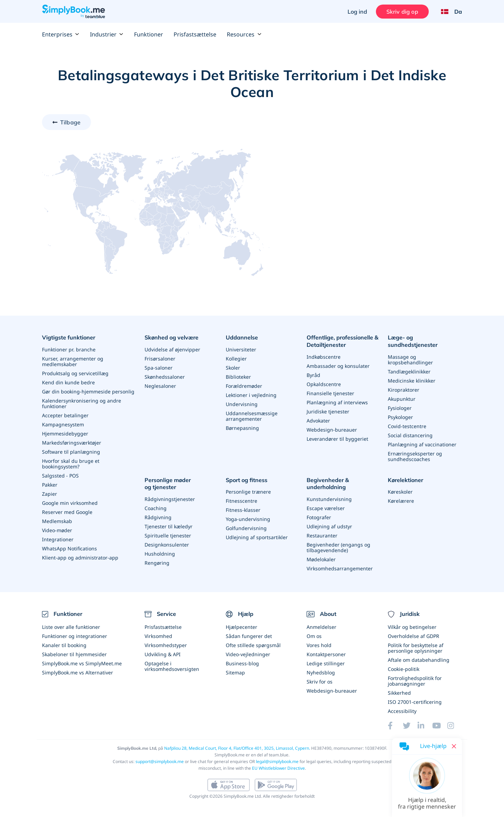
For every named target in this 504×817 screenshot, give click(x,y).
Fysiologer (400, 408)
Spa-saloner (159, 368)
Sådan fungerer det (249, 636)
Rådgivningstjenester (170, 499)
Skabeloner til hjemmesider (74, 654)
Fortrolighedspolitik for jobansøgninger (415, 681)
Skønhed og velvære (171, 337)
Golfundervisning (246, 528)
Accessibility (402, 711)
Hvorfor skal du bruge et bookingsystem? (71, 464)
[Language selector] (449, 12)
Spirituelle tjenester (168, 535)
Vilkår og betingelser (412, 627)
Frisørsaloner (160, 359)
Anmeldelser (321, 627)
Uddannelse (242, 337)
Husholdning (160, 554)
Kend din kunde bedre (68, 382)
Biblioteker (238, 377)
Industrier (107, 34)
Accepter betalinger (65, 415)
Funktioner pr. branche (69, 349)
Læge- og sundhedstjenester (413, 341)
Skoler (233, 368)
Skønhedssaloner (165, 377)
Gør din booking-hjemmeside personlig (88, 392)
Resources (244, 34)
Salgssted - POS (60, 476)
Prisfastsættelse (195, 34)
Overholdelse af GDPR (414, 636)
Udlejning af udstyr (329, 526)
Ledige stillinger (326, 663)
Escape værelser (326, 508)
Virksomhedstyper (166, 645)
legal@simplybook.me (277, 761)
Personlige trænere (248, 492)
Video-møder (57, 530)
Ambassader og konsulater (338, 366)
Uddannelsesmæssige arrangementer (252, 416)
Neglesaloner (160, 386)
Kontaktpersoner (326, 654)
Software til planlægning (71, 452)
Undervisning (242, 404)
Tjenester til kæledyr (169, 526)
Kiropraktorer (404, 390)
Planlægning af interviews (337, 402)
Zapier (50, 494)
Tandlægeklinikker (409, 372)
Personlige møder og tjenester (168, 484)
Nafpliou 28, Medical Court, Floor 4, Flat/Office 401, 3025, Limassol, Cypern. (237, 748)
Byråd (313, 375)
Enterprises (61, 34)
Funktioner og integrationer (75, 636)
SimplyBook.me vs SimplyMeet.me (82, 663)
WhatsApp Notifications (69, 548)
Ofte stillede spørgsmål (253, 645)
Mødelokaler (321, 559)
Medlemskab (57, 521)
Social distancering (410, 435)
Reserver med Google (67, 512)
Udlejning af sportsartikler (257, 537)
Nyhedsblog (321, 672)
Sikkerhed (399, 693)
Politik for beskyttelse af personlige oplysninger (416, 648)
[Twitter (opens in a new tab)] (410, 726)
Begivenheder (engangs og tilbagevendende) (338, 547)
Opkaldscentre (324, 384)
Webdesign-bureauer (332, 430)
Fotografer (319, 517)
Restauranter (322, 535)
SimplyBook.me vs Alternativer (78, 672)
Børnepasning (242, 428)
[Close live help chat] (454, 746)
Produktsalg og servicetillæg (75, 373)
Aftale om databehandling (419, 660)
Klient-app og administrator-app (80, 558)
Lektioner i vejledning (251, 395)
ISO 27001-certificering (415, 702)
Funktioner (149, 34)
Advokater (318, 421)
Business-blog (242, 663)
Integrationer (58, 539)
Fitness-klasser (243, 510)
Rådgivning (158, 517)
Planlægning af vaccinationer (422, 444)
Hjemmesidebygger (65, 434)
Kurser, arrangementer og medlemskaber (73, 361)
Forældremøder (244, 386)
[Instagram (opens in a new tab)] (455, 726)
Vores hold (319, 645)
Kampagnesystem (63, 424)
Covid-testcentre (407, 426)
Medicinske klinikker (412, 381)
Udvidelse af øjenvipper (172, 349)
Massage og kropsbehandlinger (410, 360)
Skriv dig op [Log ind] (402, 12)
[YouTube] (440, 726)
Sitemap (235, 672)
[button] (427, 789)
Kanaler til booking (64, 645)
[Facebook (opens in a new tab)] (395, 726)
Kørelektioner (405, 480)
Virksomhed (158, 636)
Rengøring (157, 563)
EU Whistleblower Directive (278, 768)
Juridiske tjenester (328, 411)
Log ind (357, 12)
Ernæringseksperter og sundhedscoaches (415, 456)
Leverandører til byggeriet (337, 439)
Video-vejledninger (248, 654)
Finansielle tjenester (330, 393)
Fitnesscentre (241, 501)
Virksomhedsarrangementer (340, 568)
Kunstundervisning (329, 499)
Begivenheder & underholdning (328, 484)
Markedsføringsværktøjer (72, 443)
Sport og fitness (247, 480)
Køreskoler (400, 492)
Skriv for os (320, 682)
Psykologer (400, 417)
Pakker (50, 485)
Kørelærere (401, 501)
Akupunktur (402, 399)
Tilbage (70, 122)
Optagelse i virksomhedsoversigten (172, 666)
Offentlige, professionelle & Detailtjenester (342, 341)
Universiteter (241, 349)
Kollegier (236, 359)
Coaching (156, 508)
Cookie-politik (404, 669)
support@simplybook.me (160, 761)
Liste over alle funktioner (71, 627)
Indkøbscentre (324, 357)
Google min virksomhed (70, 503)
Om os (314, 636)
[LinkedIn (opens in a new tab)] (425, 726)
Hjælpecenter (241, 627)
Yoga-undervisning (248, 519)
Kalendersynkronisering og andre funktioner (82, 403)
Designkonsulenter (167, 545)
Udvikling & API (163, 654)
